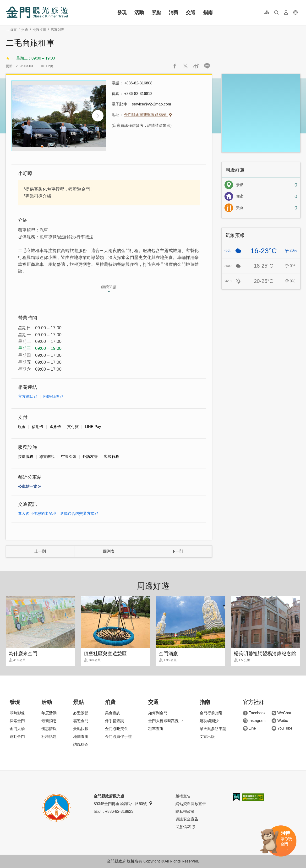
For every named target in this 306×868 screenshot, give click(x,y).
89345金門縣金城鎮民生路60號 (123, 804)
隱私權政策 (185, 811)
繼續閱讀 (109, 287)
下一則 (177, 551)
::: (7, 3)
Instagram (254, 721)
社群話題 (49, 737)
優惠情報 (49, 729)
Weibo (280, 721)
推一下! (186, 66)
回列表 (109, 551)
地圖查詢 (81, 737)
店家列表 (57, 30)
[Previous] (20, 116)
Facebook (254, 713)
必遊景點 (81, 713)
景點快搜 (81, 729)
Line (249, 728)
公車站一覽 (27, 486)
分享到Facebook (175, 66)
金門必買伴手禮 (118, 737)
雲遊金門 (81, 721)
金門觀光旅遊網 (37, 12)
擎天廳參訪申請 (213, 729)
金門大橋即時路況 (166, 721)
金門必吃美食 (116, 729)
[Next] (98, 116)
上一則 (40, 551)
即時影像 (17, 713)
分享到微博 (196, 66)
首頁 (13, 30)
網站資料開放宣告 (191, 804)
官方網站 (26, 397)
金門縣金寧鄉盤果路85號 (146, 115)
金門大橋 (17, 729)
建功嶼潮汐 (209, 721)
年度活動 (49, 713)
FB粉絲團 (51, 397)
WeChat (281, 713)
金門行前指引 (211, 713)
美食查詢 (113, 713)
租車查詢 (156, 729)
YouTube (282, 728)
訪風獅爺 (81, 744)
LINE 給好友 (207, 66)
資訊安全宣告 (187, 819)
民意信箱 (185, 827)
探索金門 (17, 721)
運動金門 (17, 737)
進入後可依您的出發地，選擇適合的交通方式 (56, 514)
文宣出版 (207, 737)
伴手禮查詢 (115, 721)
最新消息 (49, 721)
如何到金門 (158, 713)
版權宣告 (183, 796)
